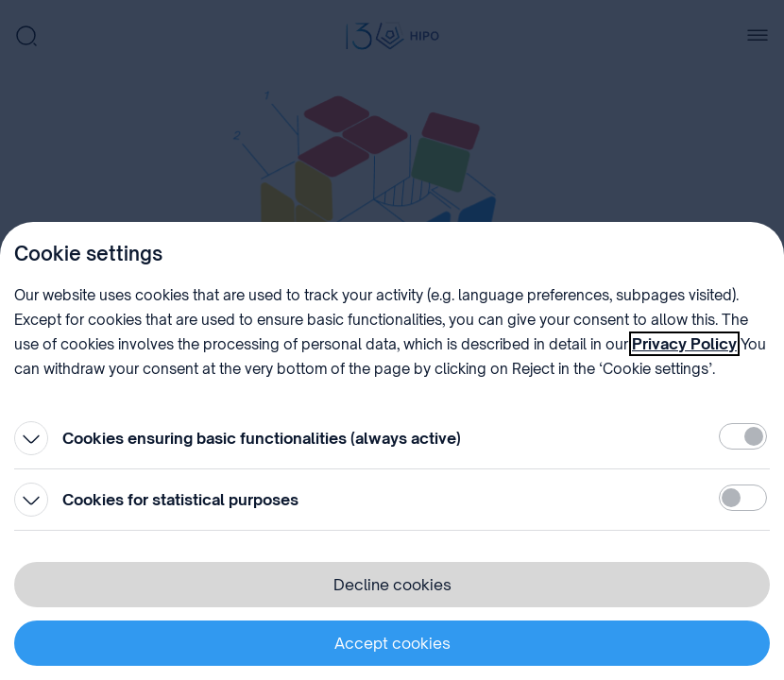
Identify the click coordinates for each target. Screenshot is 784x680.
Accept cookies (392, 643)
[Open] (31, 438)
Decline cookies (392, 585)
